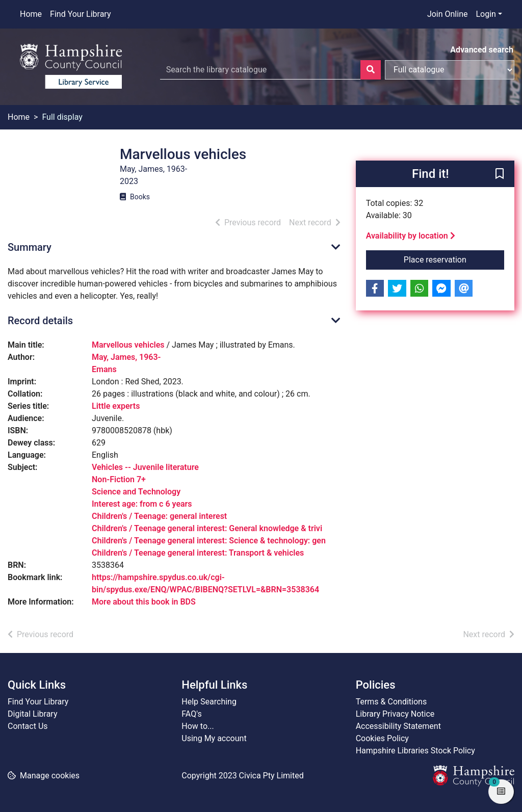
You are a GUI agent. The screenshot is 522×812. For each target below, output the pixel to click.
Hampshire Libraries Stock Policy (415, 751)
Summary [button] (30, 247)
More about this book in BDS (144, 602)
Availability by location (411, 236)
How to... (198, 726)
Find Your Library (80, 14)
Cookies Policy (382, 738)
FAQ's (191, 714)
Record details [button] (40, 321)
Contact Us (28, 726)
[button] (500, 174)
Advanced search (482, 50)
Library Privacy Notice (395, 714)
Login (486, 14)
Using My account (214, 738)
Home (31, 14)
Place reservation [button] (454, 259)
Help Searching (209, 702)
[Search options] (450, 70)
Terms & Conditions (391, 702)
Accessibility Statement (398, 726)
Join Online (448, 14)
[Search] (371, 70)
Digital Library (33, 714)
